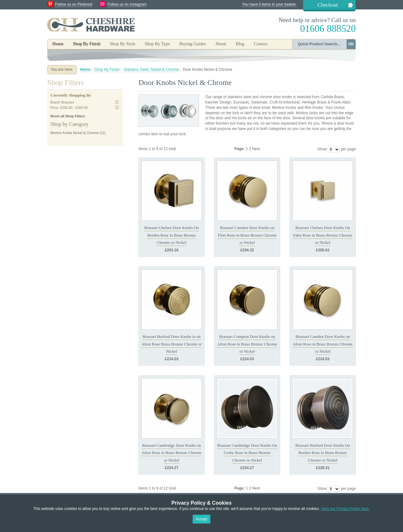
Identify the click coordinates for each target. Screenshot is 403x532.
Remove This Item (117, 102)
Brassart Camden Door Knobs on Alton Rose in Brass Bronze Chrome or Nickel (323, 344)
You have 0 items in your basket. (269, 4)
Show (322, 149)
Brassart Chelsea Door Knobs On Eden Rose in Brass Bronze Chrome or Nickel (323, 235)
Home (58, 44)
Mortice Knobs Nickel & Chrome (74, 133)
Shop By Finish (107, 70)
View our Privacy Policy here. (345, 509)
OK (351, 44)
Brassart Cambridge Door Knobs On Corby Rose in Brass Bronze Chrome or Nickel (247, 453)
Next (256, 149)
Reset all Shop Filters (68, 116)
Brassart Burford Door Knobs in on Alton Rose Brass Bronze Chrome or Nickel (171, 344)
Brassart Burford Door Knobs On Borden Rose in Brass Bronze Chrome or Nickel (323, 453)
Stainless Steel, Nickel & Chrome (151, 70)
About (221, 44)
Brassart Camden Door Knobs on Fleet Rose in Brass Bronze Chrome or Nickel (247, 235)
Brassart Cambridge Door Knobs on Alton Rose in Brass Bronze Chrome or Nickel (172, 453)
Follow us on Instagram (127, 4)
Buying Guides (192, 44)
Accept (202, 519)
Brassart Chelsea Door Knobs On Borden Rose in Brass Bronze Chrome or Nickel (171, 235)
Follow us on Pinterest (74, 4)
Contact (261, 44)
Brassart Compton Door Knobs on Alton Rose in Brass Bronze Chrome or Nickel (247, 344)
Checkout (328, 5)
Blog (240, 44)
